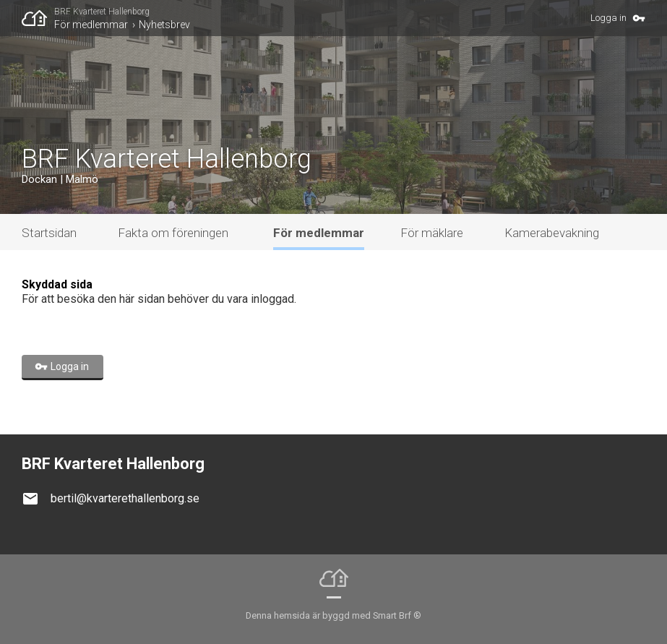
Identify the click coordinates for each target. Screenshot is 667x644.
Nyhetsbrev (164, 25)
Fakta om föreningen (173, 233)
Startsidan (49, 233)
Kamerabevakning (552, 233)
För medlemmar (91, 25)
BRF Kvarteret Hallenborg (102, 12)
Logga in (608, 18)
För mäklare (432, 233)
